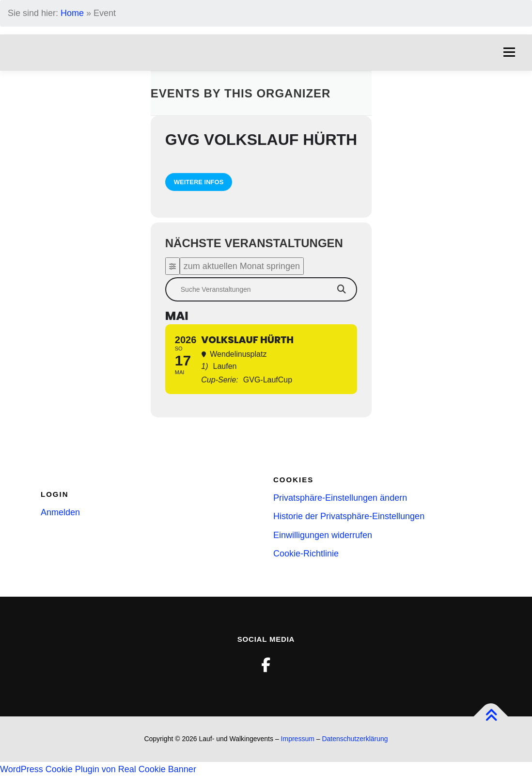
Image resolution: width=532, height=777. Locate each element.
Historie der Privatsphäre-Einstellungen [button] (349, 516)
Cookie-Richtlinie (306, 554)
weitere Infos (199, 182)
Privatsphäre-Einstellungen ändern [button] (340, 498)
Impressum (298, 739)
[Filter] (172, 266)
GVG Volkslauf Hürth (261, 140)
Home (72, 13)
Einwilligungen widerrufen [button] (323, 535)
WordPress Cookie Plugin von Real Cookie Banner (98, 769)
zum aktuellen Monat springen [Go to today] (242, 266)
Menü (509, 52)
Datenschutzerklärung (355, 739)
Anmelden (60, 512)
